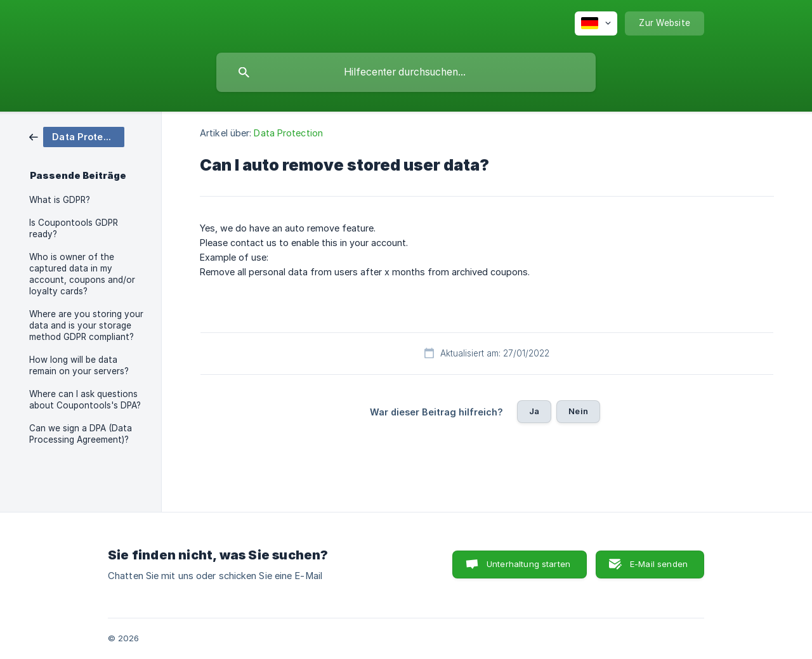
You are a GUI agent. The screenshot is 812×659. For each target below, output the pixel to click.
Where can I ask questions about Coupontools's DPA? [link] (85, 400)
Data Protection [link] (288, 133)
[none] (596, 23)
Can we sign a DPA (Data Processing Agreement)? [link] (81, 434)
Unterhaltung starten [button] (528, 564)
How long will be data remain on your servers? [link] (79, 365)
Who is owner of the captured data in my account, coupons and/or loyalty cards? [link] (82, 274)
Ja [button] (534, 411)
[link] (77, 136)
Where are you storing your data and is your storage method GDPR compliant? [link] (86, 325)
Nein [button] (578, 411)
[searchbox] (406, 72)
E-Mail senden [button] (659, 564)
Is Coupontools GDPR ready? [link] (74, 228)
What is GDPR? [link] (60, 200)
